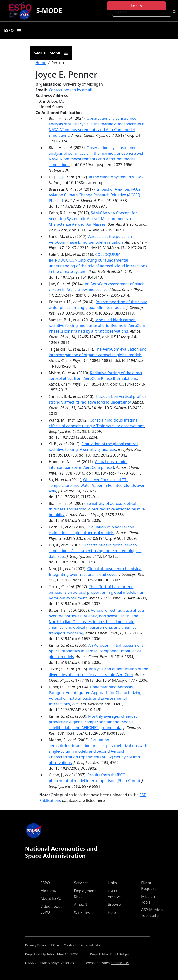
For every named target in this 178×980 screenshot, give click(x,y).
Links (112, 883)
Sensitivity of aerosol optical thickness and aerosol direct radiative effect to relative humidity (97, 509)
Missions (48, 890)
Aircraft (80, 905)
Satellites (82, 913)
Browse (114, 904)
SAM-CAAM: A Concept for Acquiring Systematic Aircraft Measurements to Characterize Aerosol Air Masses (93, 219)
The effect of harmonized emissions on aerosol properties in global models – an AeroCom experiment (97, 592)
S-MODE (49, 10)
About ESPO (51, 898)
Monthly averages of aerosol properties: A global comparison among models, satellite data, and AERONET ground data (94, 722)
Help (112, 912)
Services (81, 883)
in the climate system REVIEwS (116, 177)
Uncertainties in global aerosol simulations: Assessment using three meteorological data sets (95, 551)
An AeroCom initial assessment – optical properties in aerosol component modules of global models (98, 651)
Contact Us (120, 963)
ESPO (45, 883)
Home (41, 63)
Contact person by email (70, 90)
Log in (137, 6)
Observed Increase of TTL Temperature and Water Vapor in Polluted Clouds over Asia (97, 485)
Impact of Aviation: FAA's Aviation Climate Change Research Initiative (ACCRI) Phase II (95, 195)
